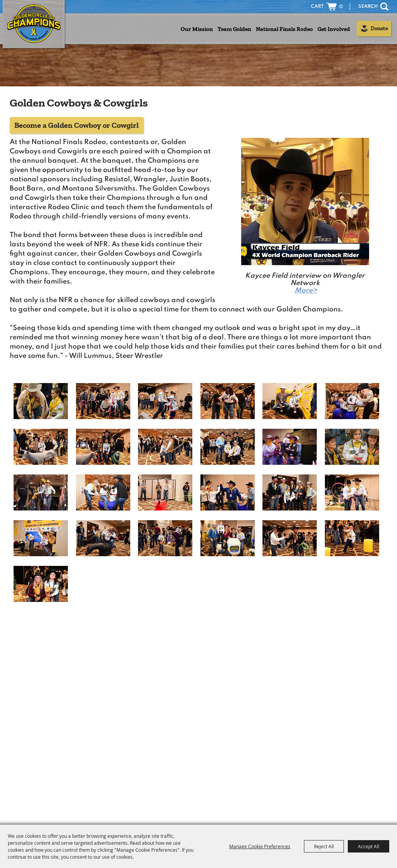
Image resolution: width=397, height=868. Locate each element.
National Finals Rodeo (284, 29)
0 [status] (341, 7)
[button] (305, 216)
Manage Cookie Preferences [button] (260, 846)
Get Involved (334, 29)
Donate (379, 28)
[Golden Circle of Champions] (34, 25)
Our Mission (197, 29)
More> (306, 290)
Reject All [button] (324, 846)
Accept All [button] (369, 846)
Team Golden (234, 29)
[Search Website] (364, 7)
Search (384, 7)
